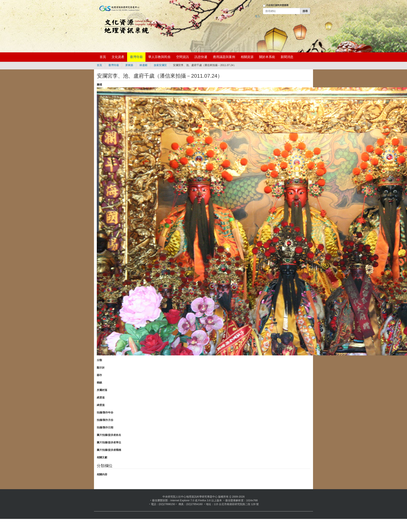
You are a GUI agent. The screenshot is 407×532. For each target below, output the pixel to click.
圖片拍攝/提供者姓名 (109, 435)
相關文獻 (102, 457)
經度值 (101, 398)
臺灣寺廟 (136, 57)
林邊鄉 (143, 65)
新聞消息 (287, 57)
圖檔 (99, 85)
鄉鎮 (99, 383)
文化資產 (118, 57)
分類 (99, 360)
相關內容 (102, 474)
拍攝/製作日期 (105, 427)
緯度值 (101, 405)
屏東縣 (129, 65)
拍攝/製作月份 (105, 420)
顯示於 (101, 368)
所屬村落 (102, 390)
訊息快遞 (201, 57)
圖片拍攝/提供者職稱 (109, 450)
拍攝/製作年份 (105, 412)
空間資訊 (183, 57)
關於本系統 (267, 57)
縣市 (99, 375)
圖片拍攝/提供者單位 (109, 442)
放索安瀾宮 (160, 65)
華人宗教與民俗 (159, 57)
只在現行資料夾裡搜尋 (277, 5)
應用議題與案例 (224, 57)
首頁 (103, 57)
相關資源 (247, 57)
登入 (258, 16)
